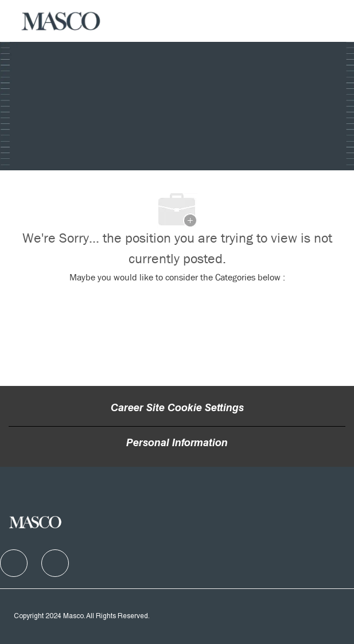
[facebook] (14, 563)
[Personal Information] (177, 444)
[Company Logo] (61, 21)
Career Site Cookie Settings (177, 409)
